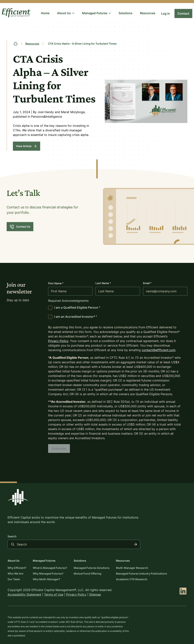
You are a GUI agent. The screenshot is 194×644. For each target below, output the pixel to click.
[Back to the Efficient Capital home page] (18, 497)
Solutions (126, 13)
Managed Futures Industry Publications (142, 573)
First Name (56, 283)
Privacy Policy (58, 341)
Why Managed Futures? (48, 573)
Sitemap (95, 594)
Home (45, 13)
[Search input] (74, 544)
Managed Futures (97, 13)
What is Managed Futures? (50, 568)
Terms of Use (54, 594)
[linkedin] (183, 591)
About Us (66, 13)
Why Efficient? (17, 568)
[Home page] (16, 44)
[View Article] (27, 146)
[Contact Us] (20, 227)
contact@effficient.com (159, 350)
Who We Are (15, 573)
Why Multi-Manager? (47, 579)
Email (147, 283)
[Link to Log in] (165, 13)
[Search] (135, 544)
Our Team (14, 579)
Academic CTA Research (132, 579)
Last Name (103, 283)
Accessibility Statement (24, 594)
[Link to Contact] (183, 13)
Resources (148, 13)
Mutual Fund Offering (88, 573)
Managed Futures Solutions (92, 568)
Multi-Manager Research (132, 568)
